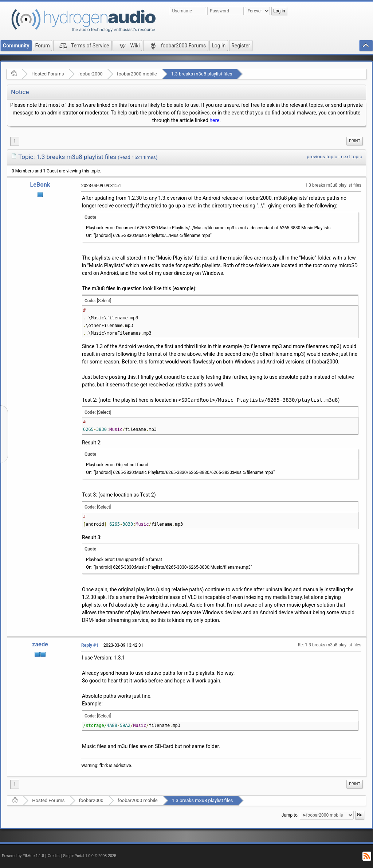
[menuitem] (355, 141)
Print (355, 141)
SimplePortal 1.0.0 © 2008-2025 (90, 856)
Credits (54, 856)
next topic (352, 157)
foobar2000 (91, 74)
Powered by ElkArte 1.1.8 (23, 856)
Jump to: (290, 815)
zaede (40, 644)
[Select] (104, 301)
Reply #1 (90, 645)
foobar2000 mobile (137, 74)
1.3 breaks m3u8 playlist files (202, 74)
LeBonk (40, 185)
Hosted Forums (48, 74)
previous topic (322, 157)
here (214, 120)
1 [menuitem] (15, 141)
